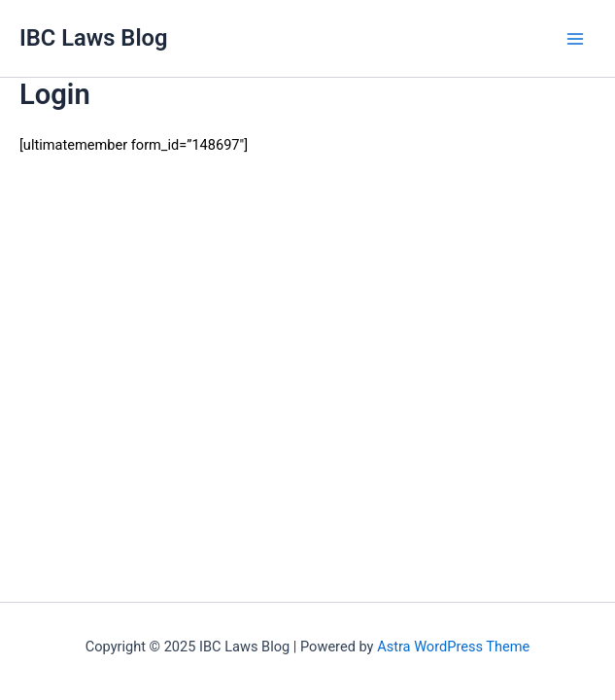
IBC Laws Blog (93, 38)
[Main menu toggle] (575, 39)
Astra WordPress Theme (453, 647)
